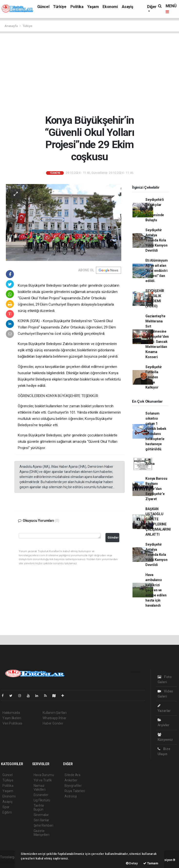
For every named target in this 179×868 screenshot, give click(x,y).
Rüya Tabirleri (75, 791)
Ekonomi (110, 7)
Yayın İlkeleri (12, 718)
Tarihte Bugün (39, 807)
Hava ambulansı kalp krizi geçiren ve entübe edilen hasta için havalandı (156, 590)
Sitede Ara (72, 775)
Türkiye (60, 7)
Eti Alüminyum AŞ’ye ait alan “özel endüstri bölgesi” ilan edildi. (157, 271)
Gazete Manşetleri (42, 833)
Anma (150, 464)
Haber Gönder (53, 723)
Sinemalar (41, 815)
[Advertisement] (90, 74)
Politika (77, 7)
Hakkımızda (11, 713)
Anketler (71, 780)
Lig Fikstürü (42, 800)
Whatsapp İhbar (54, 718)
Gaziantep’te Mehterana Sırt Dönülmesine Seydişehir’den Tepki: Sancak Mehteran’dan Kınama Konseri (157, 337)
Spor (6, 807)
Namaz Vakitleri (40, 788)
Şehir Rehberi (44, 825)
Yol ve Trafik (43, 780)
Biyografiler (73, 786)
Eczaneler (41, 795)
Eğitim (7, 812)
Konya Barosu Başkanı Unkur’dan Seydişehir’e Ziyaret (156, 489)
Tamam (151, 863)
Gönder (113, 537)
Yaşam (93, 7)
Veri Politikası (12, 723)
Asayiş (127, 7)
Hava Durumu (44, 775)
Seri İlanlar (42, 820)
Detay (132, 863)
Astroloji (71, 796)
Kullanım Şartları (55, 713)
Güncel (43, 7)
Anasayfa (11, 26)
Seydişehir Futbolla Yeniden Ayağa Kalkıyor (154, 377)
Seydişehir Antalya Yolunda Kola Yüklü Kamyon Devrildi (156, 240)
